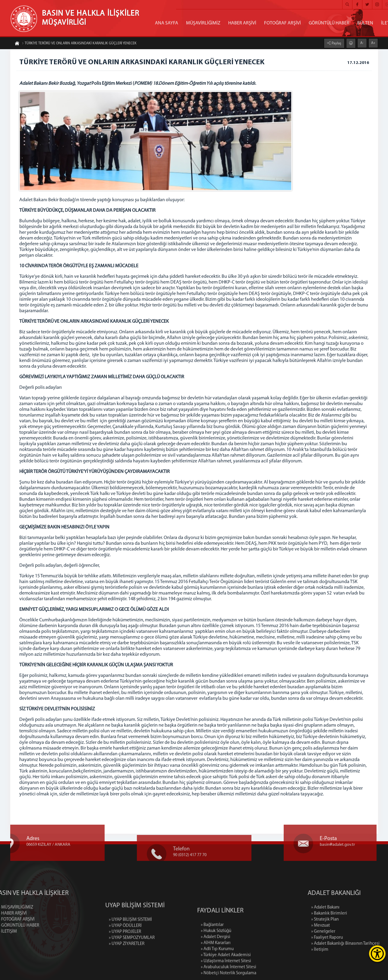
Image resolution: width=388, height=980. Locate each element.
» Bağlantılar (212, 959)
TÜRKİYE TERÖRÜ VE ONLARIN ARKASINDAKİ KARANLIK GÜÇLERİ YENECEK (79, 44)
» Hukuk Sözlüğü (216, 965)
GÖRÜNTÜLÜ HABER (329, 23)
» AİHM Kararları (216, 977)
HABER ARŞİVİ (242, 23)
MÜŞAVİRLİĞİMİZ (203, 23)
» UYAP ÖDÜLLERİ (125, 949)
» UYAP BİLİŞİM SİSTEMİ (130, 943)
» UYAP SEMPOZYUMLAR (132, 961)
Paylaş (336, 43)
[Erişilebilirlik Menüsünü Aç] (377, 954)
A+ (373, 43)
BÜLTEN (365, 23)
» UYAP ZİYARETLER (127, 967)
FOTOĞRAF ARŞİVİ (282, 23)
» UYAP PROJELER (125, 955)
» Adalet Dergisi (216, 971)
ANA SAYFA (167, 23)
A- (362, 43)
